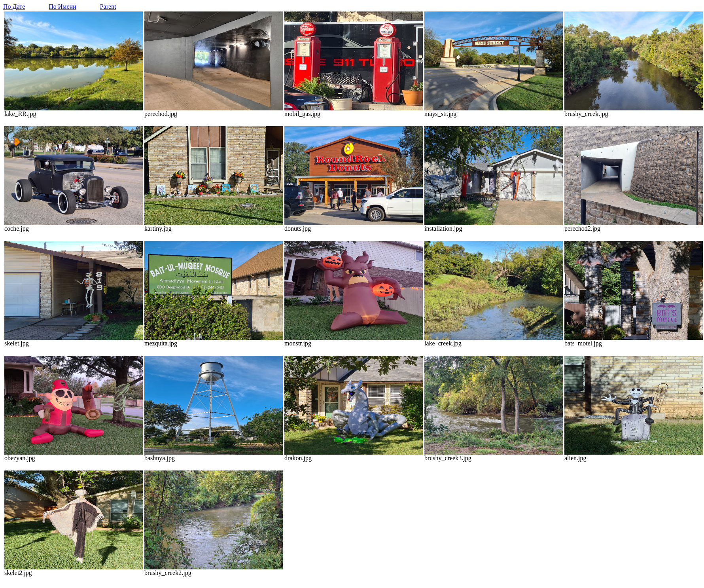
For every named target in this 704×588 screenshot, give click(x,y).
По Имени (62, 7)
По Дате (14, 7)
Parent (108, 7)
